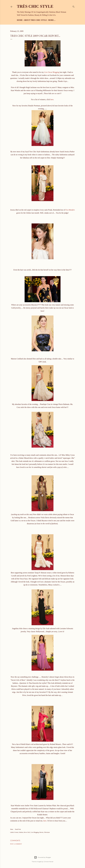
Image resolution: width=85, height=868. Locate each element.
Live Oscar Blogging (52, 72)
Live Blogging (35, 832)
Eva (70, 210)
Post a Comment (16, 844)
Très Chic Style (35, 6)
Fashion (21, 832)
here (52, 99)
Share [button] (12, 829)
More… (52, 20)
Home (20, 20)
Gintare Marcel (48, 862)
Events (16, 832)
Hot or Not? (27, 832)
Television (47, 832)
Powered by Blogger (43, 857)
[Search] (74, 6)
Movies (41, 832)
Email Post (18, 829)
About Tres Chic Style (35, 20)
